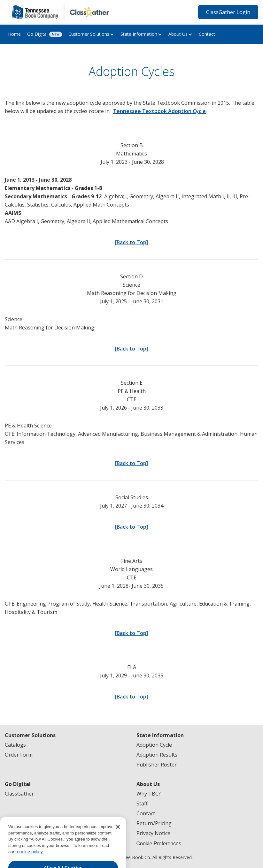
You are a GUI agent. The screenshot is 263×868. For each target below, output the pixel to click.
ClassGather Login (228, 12)
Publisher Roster (157, 765)
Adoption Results (157, 755)
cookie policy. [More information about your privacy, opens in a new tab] (31, 859)
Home (14, 34)
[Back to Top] (131, 242)
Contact (207, 34)
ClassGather (19, 794)
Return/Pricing (154, 823)
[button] (91, 34)
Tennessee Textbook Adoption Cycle (159, 111)
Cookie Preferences (159, 844)
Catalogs (15, 745)
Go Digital (37, 34)
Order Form (19, 755)
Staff (142, 804)
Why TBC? (149, 794)
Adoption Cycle (154, 745)
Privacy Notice (153, 833)
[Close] (118, 834)
